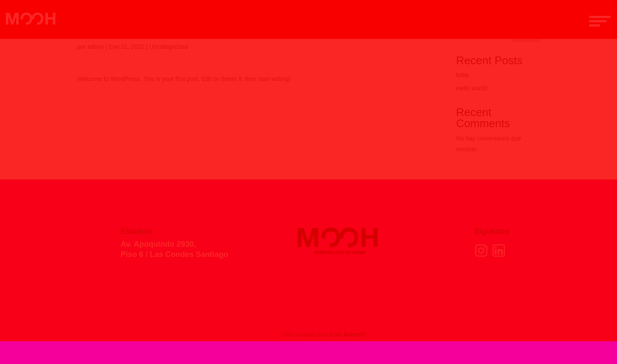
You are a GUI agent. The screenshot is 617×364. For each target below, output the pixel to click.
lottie (463, 75)
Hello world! (472, 88)
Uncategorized (168, 47)
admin (96, 47)
